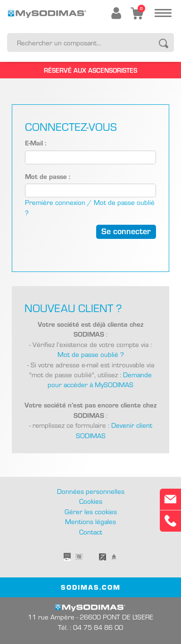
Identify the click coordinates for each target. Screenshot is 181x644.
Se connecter (126, 231)
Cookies (91, 501)
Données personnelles (91, 491)
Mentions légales (90, 521)
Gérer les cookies (91, 512)
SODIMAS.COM (91, 587)
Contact (91, 532)
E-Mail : (36, 143)
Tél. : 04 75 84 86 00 (90, 627)
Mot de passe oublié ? (91, 354)
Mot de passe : (48, 176)
